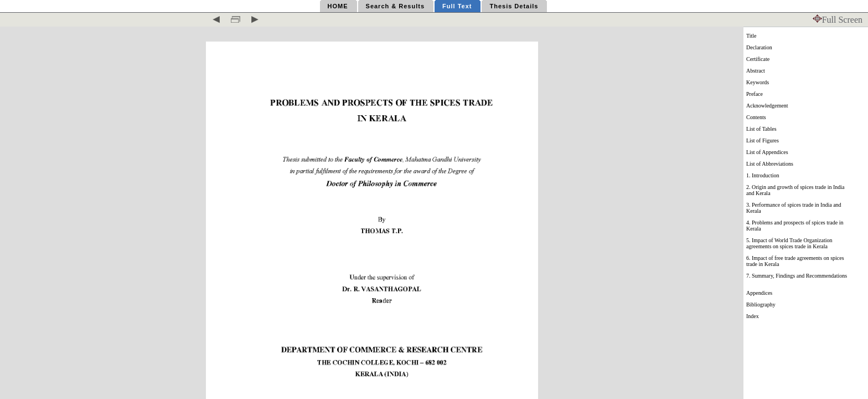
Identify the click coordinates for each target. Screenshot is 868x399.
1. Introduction (763, 175)
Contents (756, 117)
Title (751, 36)
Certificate (758, 59)
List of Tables (761, 129)
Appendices (759, 293)
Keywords (758, 82)
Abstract (756, 71)
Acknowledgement (767, 106)
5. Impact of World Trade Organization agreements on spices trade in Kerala (789, 243)
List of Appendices (767, 152)
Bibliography (761, 305)
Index (753, 316)
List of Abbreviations (770, 164)
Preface (755, 94)
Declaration (759, 47)
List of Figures (763, 140)
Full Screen (838, 20)
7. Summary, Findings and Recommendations (797, 276)
